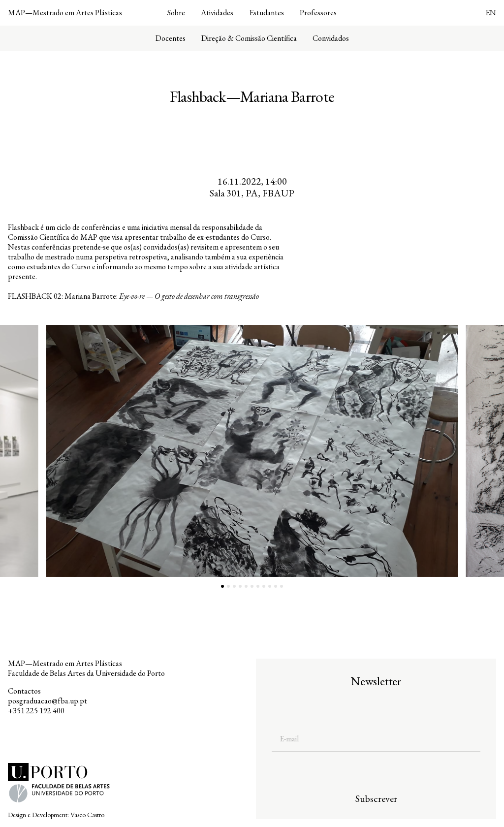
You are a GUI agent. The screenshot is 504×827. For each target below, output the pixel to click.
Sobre (176, 13)
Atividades (217, 13)
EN (491, 13)
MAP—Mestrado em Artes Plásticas (65, 13)
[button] (126, 451)
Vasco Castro (87, 815)
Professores (318, 13)
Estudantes (267, 13)
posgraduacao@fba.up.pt (47, 701)
